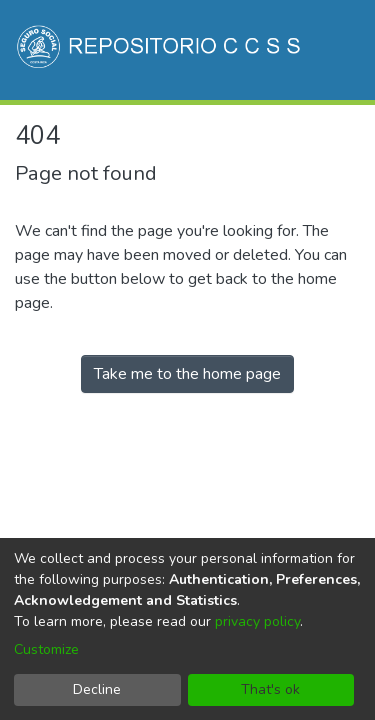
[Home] (160, 50)
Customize (46, 649)
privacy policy (257, 621)
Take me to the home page (187, 374)
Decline (97, 689)
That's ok (270, 689)
